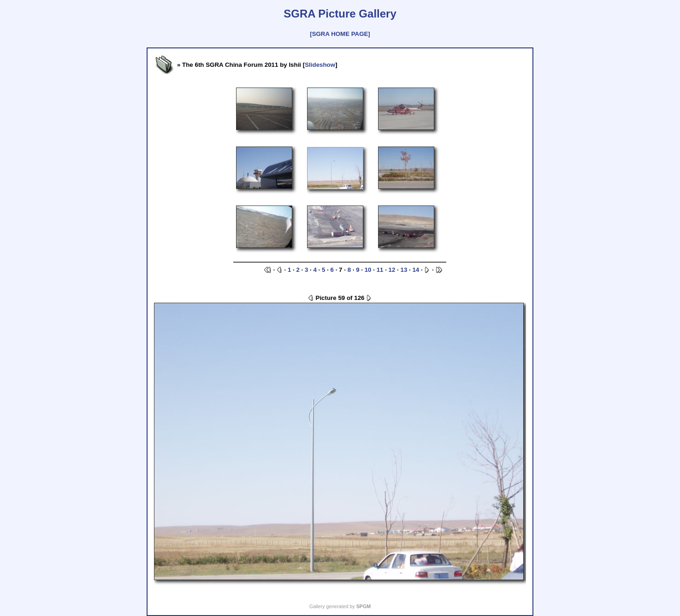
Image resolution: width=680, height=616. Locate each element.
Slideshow (320, 65)
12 (392, 270)
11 (380, 270)
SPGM (364, 606)
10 (368, 270)
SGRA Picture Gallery (340, 14)
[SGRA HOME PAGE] (340, 34)
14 (416, 270)
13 (404, 270)
